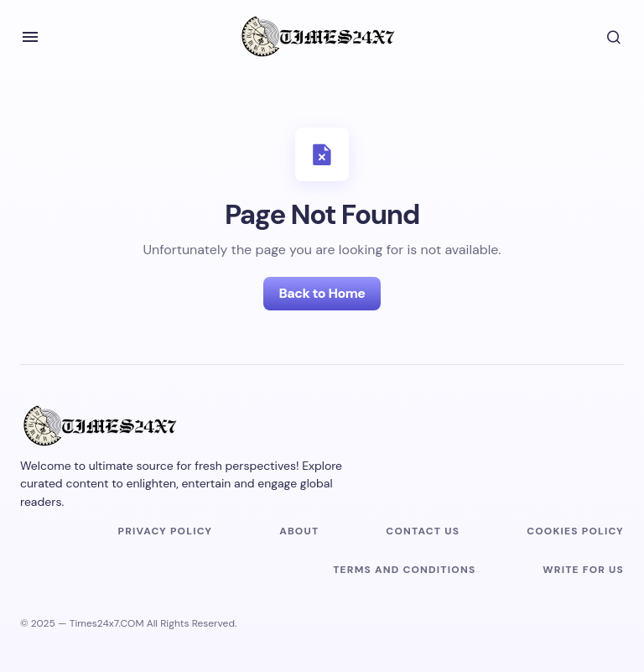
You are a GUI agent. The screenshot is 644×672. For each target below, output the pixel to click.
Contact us (423, 531)
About (299, 531)
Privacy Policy (166, 531)
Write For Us (583, 570)
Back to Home (322, 293)
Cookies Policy (575, 531)
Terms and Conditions (404, 570)
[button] (30, 37)
